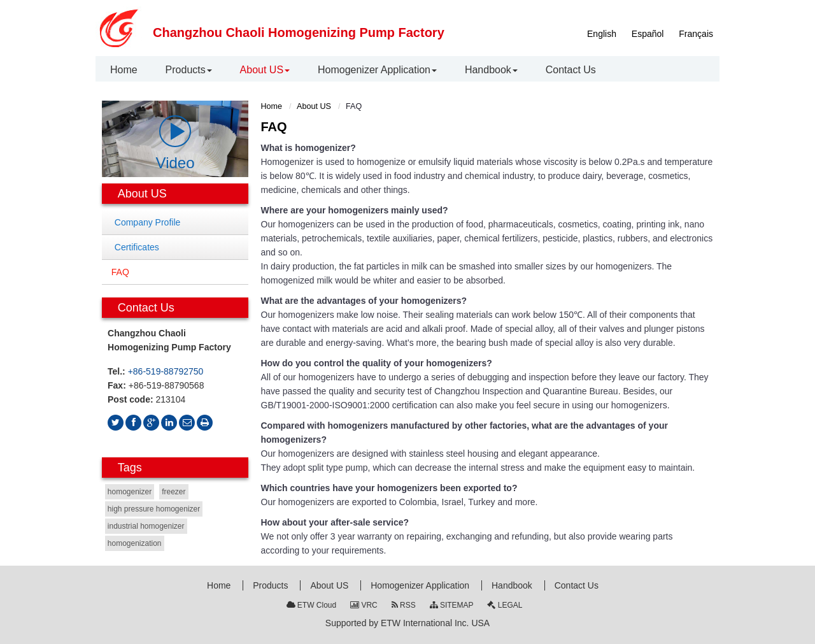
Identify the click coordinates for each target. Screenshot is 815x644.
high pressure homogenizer (154, 509)
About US (314, 106)
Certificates (137, 247)
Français (696, 34)
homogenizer (130, 492)
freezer (174, 492)
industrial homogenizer (146, 526)
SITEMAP (452, 605)
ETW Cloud (312, 605)
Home (272, 106)
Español (648, 34)
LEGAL (505, 605)
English (602, 34)
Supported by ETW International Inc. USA (407, 623)
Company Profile (148, 222)
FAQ (120, 272)
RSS (404, 605)
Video (175, 143)
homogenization (135, 543)
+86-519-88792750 (166, 371)
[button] (189, 70)
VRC (364, 605)
